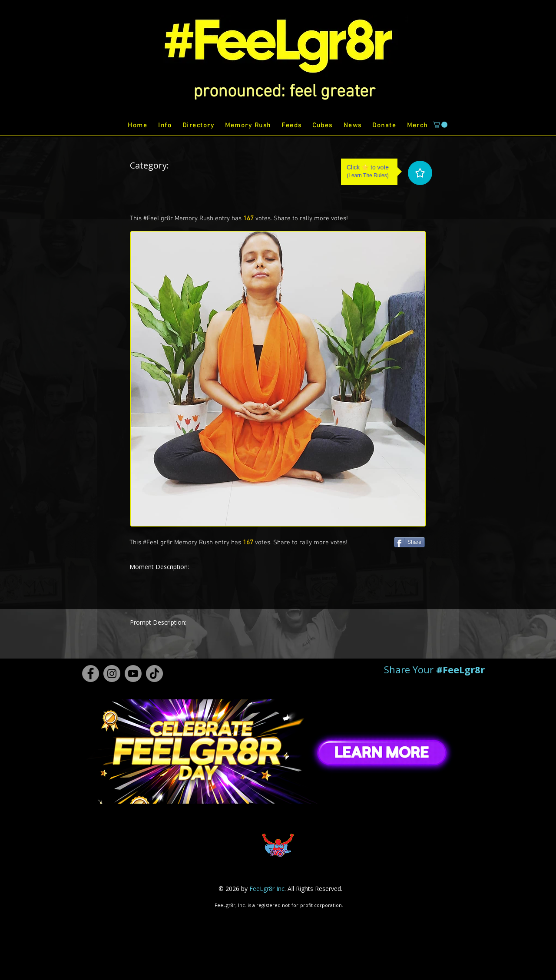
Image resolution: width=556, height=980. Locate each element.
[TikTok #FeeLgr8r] (154, 674)
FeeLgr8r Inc (267, 889)
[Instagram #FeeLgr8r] (112, 674)
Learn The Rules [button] (368, 175)
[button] (284, 92)
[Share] (409, 542)
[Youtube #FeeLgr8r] (133, 674)
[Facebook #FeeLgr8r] (91, 674)
